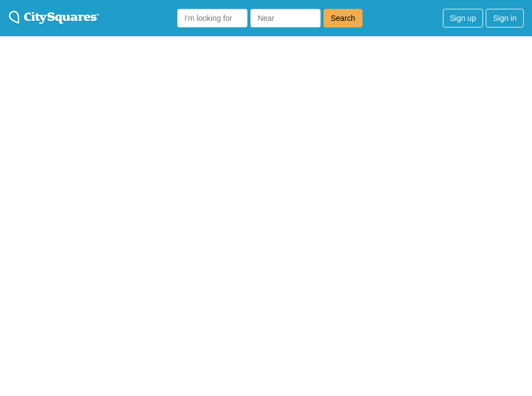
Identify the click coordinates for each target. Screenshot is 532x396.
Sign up (463, 18)
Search (343, 18)
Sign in (505, 18)
